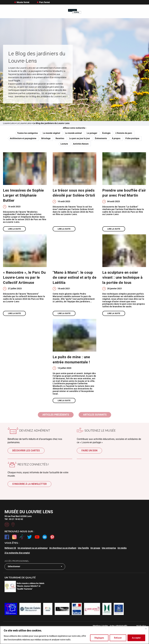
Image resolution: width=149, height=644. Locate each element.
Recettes (60, 138)
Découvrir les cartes (26, 451)
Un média (122, 548)
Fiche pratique (132, 138)
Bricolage (46, 138)
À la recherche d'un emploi (17, 553)
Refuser (118, 638)
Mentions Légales (100, 626)
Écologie (106, 133)
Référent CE (10, 548)
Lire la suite (14, 229)
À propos (116, 138)
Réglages (99, 638)
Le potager (92, 133)
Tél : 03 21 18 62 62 (14, 519)
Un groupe (95, 548)
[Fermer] (146, 629)
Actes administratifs (118, 626)
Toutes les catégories (27, 133)
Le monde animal (73, 133)
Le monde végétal (51, 133)
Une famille (83, 548)
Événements (101, 138)
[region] (74, 635)
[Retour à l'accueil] (75, 11)
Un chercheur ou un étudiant (63, 548)
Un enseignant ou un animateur (33, 548)
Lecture (64, 144)
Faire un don (89, 451)
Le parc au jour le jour (80, 138)
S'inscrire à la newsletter (29, 484)
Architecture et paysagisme (23, 138)
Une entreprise (109, 548)
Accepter (136, 638)
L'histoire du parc (124, 133)
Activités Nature (81, 144)
